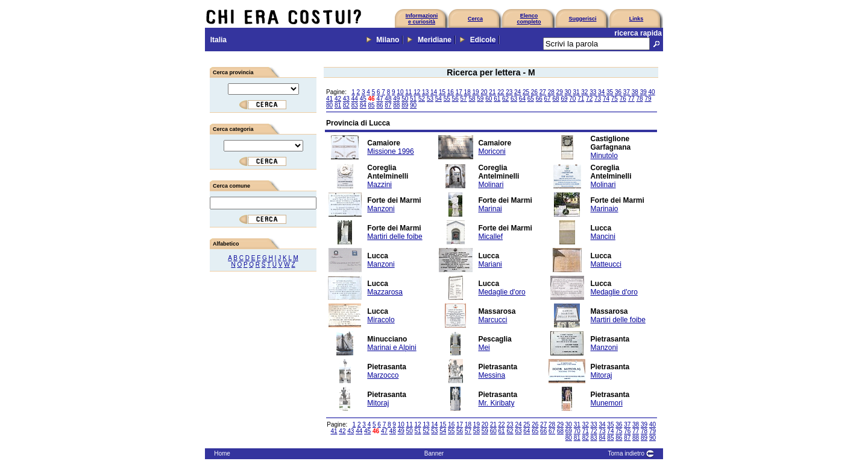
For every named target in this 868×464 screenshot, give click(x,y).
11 (408, 92)
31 (576, 92)
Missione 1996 (390, 151)
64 (522, 99)
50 (405, 99)
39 (643, 92)
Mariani (490, 264)
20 (484, 92)
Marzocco (383, 375)
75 (615, 99)
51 (413, 99)
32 (584, 92)
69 (564, 99)
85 (372, 105)
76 (623, 99)
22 (501, 92)
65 (531, 99)
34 (601, 92)
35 (610, 92)
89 (405, 105)
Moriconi (492, 151)
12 (417, 92)
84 (363, 105)
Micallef (490, 237)
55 (447, 99)
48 (388, 99)
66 (539, 99)
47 (379, 99)
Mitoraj (602, 375)
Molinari (491, 185)
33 (593, 92)
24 (517, 92)
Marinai (490, 209)
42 (338, 99)
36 (618, 92)
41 (329, 99)
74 (606, 99)
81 (338, 105)
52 (422, 99)
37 (627, 92)
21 (492, 92)
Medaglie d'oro (502, 292)
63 (514, 99)
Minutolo (604, 156)
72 (589, 99)
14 (434, 92)
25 (526, 92)
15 (442, 92)
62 (505, 99)
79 (648, 99)
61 (497, 99)
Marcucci (492, 320)
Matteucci (606, 264)
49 (396, 99)
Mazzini (379, 185)
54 (439, 99)
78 (640, 99)
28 (551, 92)
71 (581, 99)
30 (568, 92)
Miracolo (381, 320)
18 (467, 92)
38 (635, 92)
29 (560, 92)
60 (489, 99)
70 (572, 99)
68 (555, 99)
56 (455, 99)
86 (379, 105)
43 (346, 99)
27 (543, 92)
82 (346, 105)
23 (509, 92)
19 (476, 92)
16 (451, 92)
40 (652, 92)
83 (355, 105)
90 (413, 105)
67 (548, 99)
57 (464, 99)
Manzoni (381, 209)
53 (430, 99)
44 (355, 99)
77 (631, 99)
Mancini (603, 237)
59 (480, 99)
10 (400, 92)
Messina (492, 375)
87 (388, 105)
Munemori (607, 403)
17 (459, 92)
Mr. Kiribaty (496, 403)
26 (534, 92)
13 (425, 92)
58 (472, 99)
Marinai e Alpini (392, 348)
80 (329, 105)
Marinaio (605, 209)
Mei (484, 348)
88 (396, 105)
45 (363, 99)
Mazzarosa (385, 292)
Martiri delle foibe (395, 237)
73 (598, 99)
